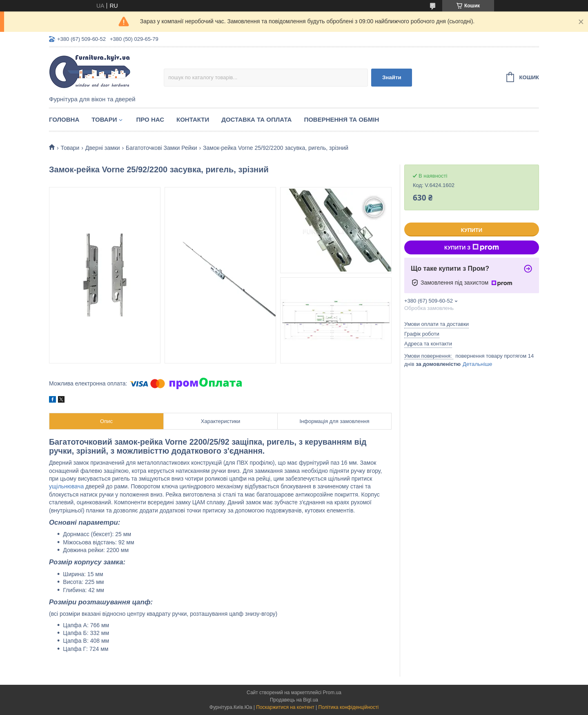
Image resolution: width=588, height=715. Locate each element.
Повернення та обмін (341, 119)
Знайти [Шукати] (392, 77)
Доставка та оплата (256, 119)
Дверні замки (103, 148)
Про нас (150, 119)
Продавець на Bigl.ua (294, 700)
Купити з (472, 247)
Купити (472, 230)
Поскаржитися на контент (285, 707)
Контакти (193, 119)
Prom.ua (332, 693)
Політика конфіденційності (349, 707)
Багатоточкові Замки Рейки (161, 148)
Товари (104, 119)
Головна (64, 119)
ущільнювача (66, 486)
